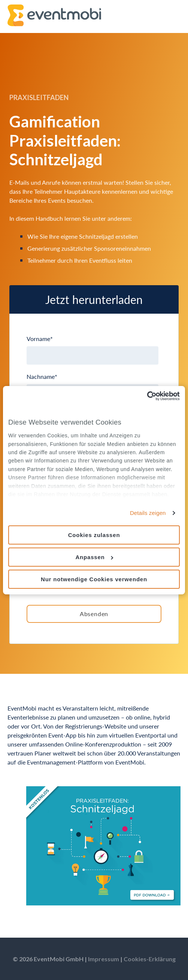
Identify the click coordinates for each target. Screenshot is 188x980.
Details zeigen (148, 513)
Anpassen (94, 557)
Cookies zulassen (94, 535)
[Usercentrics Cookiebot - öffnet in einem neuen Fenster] (147, 396)
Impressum (104, 959)
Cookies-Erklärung (150, 959)
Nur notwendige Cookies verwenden (94, 579)
